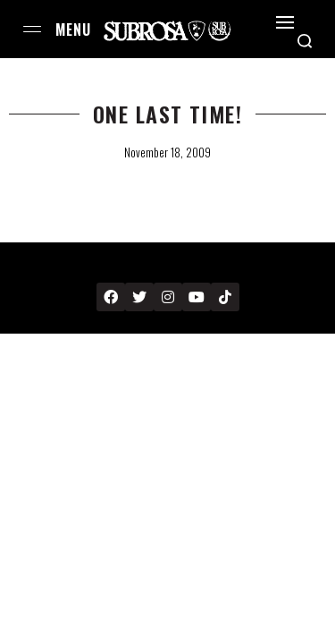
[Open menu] (32, 29)
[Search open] (305, 41)
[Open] (285, 22)
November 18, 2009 (167, 152)
